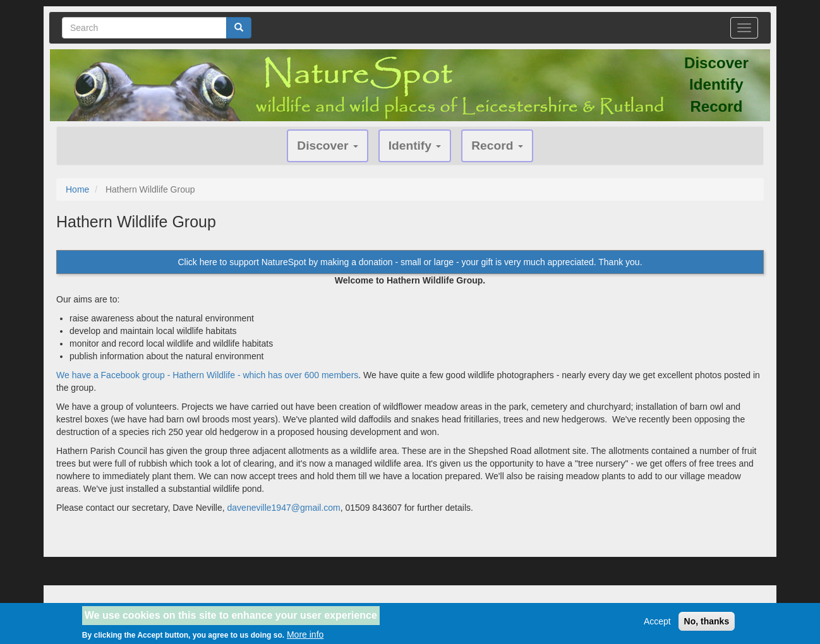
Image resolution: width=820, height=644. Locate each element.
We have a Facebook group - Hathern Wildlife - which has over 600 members (207, 375)
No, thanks (707, 625)
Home (77, 189)
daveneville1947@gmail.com (284, 508)
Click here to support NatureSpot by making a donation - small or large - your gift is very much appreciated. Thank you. (410, 262)
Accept (657, 625)
